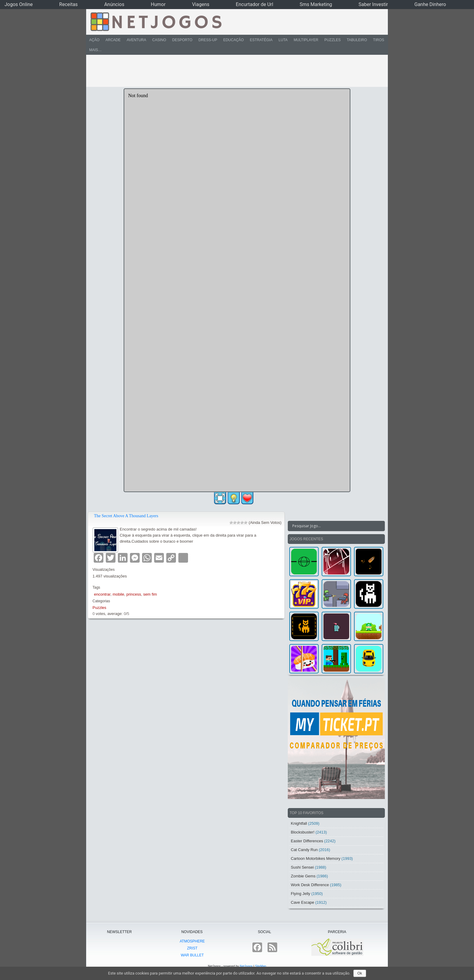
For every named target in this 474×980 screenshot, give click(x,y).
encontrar (102, 594)
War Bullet (192, 955)
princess (134, 594)
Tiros (379, 40)
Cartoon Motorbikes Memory (316, 858)
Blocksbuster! (303, 832)
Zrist (192, 948)
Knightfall (299, 823)
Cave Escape (302, 902)
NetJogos (246, 966)
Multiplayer (306, 40)
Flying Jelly (300, 894)
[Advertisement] (233, 71)
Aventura (136, 40)
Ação (94, 40)
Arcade (113, 40)
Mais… (95, 50)
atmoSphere (192, 941)
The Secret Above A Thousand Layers (126, 516)
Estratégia (261, 40)
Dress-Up (208, 40)
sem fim (150, 594)
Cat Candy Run (304, 850)
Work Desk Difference (310, 885)
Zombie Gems (303, 876)
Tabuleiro (357, 40)
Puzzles (333, 40)
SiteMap (261, 966)
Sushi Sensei (302, 867)
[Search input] (333, 526)
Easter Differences (307, 841)
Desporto (182, 40)
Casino (159, 40)
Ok (360, 973)
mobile (118, 594)
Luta (283, 40)
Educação (233, 40)
